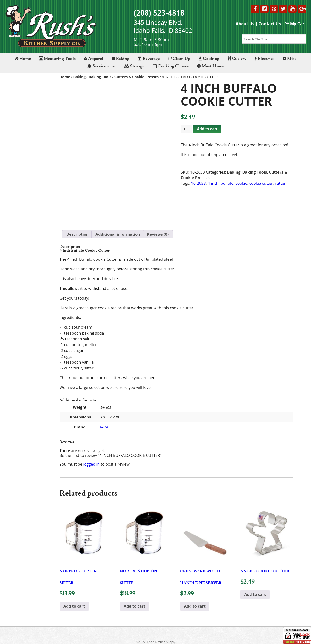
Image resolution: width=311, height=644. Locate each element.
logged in (92, 464)
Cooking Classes (171, 66)
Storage (134, 66)
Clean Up (179, 59)
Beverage (149, 59)
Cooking (209, 59)
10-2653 (199, 183)
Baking (120, 59)
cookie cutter (261, 183)
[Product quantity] (186, 129)
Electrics (264, 59)
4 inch (213, 183)
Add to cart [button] (74, 606)
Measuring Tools (57, 59)
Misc (289, 59)
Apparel (93, 59)
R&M (104, 427)
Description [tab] (78, 234)
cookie (241, 183)
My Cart (296, 24)
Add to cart (207, 129)
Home (23, 59)
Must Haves (210, 66)
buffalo (227, 183)
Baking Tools (100, 77)
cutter (280, 183)
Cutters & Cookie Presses (137, 77)
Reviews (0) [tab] (158, 234)
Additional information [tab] (118, 234)
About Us (245, 24)
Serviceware (101, 66)
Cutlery (237, 59)
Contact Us (270, 24)
